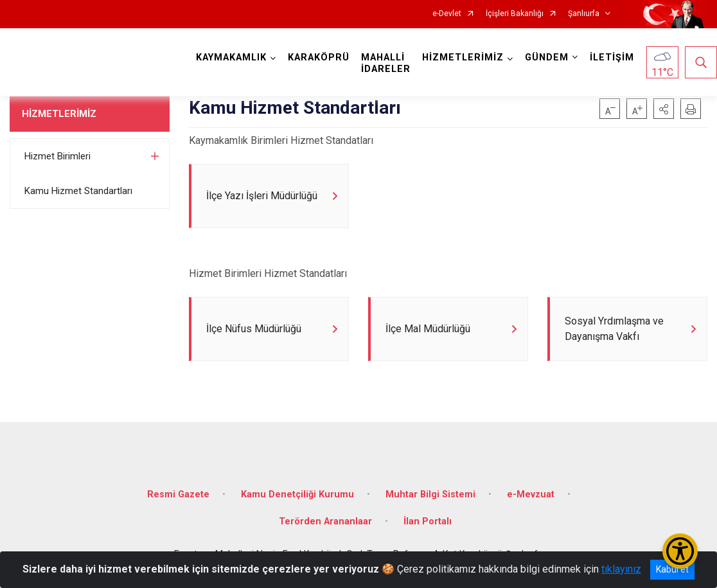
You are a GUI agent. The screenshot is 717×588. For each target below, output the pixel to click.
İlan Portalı (428, 521)
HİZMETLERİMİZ (59, 114)
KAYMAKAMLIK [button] (231, 58)
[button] (664, 109)
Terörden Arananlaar (325, 521)
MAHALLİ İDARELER (386, 63)
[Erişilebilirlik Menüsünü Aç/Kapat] (680, 551)
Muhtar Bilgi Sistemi (430, 494)
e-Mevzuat (531, 494)
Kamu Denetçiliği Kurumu (297, 494)
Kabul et (672, 569)
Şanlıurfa (584, 14)
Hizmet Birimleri (58, 156)
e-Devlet (447, 14)
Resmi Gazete (178, 494)
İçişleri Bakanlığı (515, 14)
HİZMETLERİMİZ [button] (463, 58)
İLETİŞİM (612, 58)
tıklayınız (621, 569)
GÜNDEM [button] (547, 58)
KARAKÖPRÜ (319, 58)
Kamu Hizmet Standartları (78, 191)
